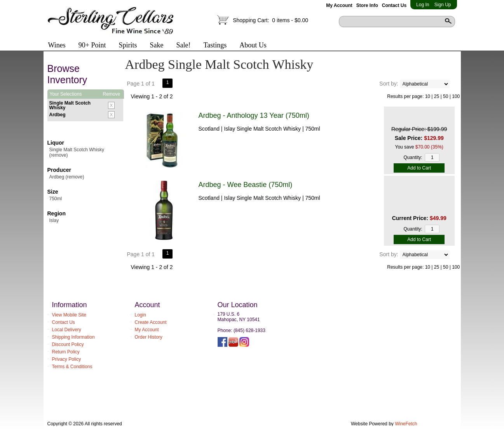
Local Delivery (67, 330)
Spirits (125, 46)
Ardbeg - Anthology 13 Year (254, 115)
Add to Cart (419, 168)
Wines (54, 46)
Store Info (367, 5)
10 (428, 96)
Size (53, 192)
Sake (156, 45)
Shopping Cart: (270, 20)
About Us (250, 46)
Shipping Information (73, 337)
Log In (423, 5)
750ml (56, 199)
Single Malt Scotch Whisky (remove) (77, 152)
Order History (149, 337)
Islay (54, 220)
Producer (59, 170)
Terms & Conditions (72, 367)
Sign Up (443, 5)
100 (456, 96)
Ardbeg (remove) (67, 177)
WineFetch (406, 424)
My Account (339, 5)
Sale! (183, 45)
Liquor (56, 143)
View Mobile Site (69, 315)
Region (57, 213)
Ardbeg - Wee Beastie (246, 185)
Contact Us (394, 5)
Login (140, 315)
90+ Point (92, 45)
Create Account (151, 322)
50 (446, 96)
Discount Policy (68, 344)
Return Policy (66, 352)
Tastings (215, 45)
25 (437, 96)
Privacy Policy (67, 359)
